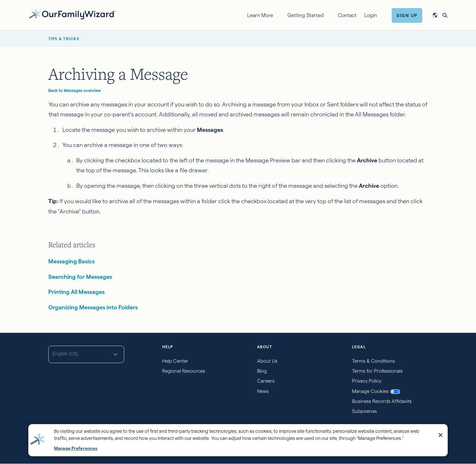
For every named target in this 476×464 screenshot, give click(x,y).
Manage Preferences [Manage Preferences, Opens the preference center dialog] (76, 448)
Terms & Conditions (373, 361)
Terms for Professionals (377, 371)
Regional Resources (184, 371)
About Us (267, 361)
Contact (347, 15)
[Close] (441, 435)
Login (371, 15)
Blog (262, 371)
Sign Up (407, 15)
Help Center (175, 361)
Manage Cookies (376, 391)
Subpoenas (364, 411)
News (263, 391)
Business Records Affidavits (382, 401)
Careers (266, 381)
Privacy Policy (367, 381)
